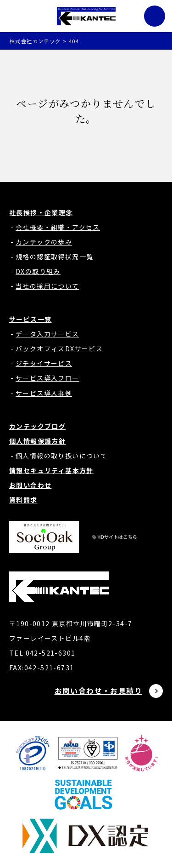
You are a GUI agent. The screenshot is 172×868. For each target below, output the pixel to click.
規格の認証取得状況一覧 (54, 257)
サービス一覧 (30, 319)
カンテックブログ (37, 426)
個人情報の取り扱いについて (61, 456)
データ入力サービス (47, 334)
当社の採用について (47, 286)
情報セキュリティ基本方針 (51, 470)
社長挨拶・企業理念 (41, 212)
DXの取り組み (38, 271)
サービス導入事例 (44, 393)
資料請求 (23, 500)
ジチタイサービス (44, 363)
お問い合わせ (30, 485)
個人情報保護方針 (37, 441)
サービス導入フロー (47, 378)
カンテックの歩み (44, 242)
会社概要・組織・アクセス (58, 227)
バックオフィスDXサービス (59, 348)
